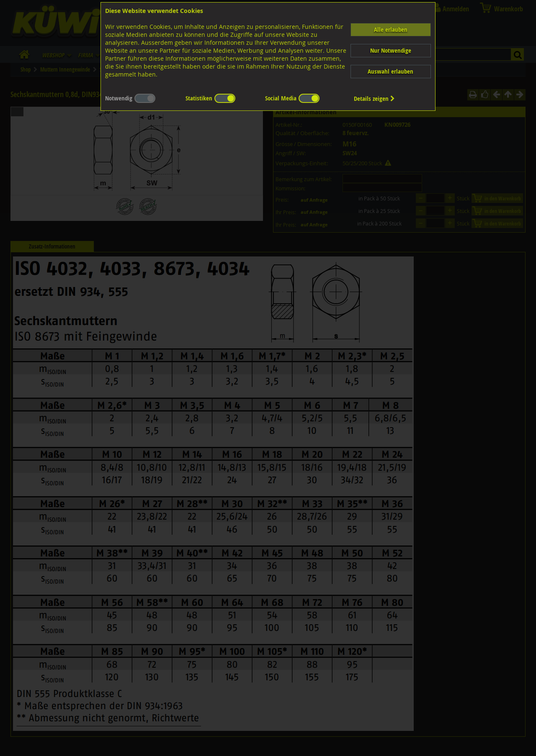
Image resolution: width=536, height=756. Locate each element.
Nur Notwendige (391, 50)
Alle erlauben (391, 29)
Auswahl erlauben (390, 71)
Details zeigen (374, 99)
